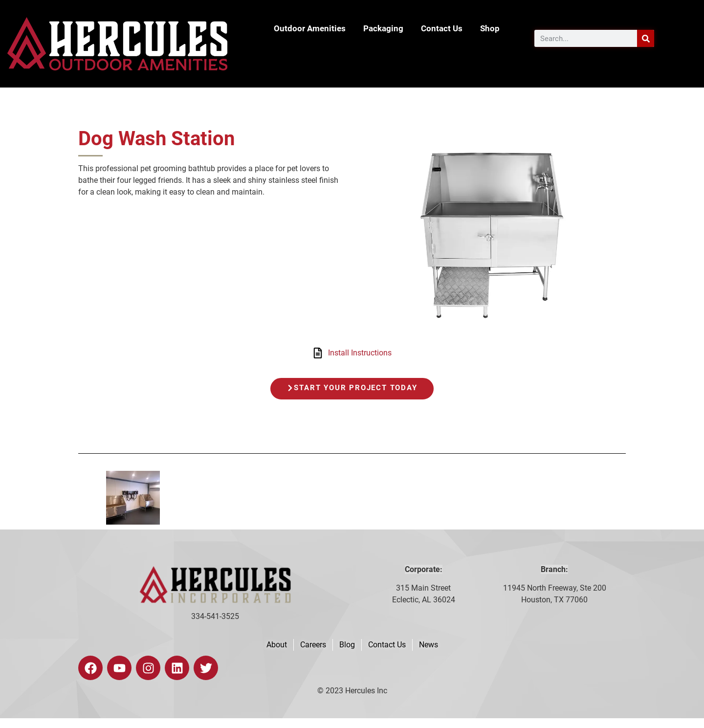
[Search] (646, 38)
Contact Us (442, 28)
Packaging (383, 28)
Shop (490, 28)
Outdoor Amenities (310, 28)
